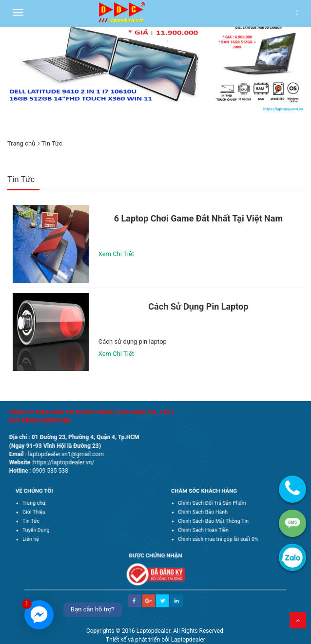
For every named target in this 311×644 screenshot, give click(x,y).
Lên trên (298, 620)
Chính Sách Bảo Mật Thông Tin (217, 520)
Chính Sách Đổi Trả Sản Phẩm (216, 506)
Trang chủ (21, 143)
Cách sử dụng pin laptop (198, 306)
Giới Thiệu (43, 513)
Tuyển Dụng (44, 527)
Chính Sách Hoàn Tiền (209, 527)
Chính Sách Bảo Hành (209, 513)
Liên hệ (40, 534)
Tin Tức (40, 520)
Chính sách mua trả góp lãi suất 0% (221, 534)
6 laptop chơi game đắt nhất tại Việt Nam (198, 218)
